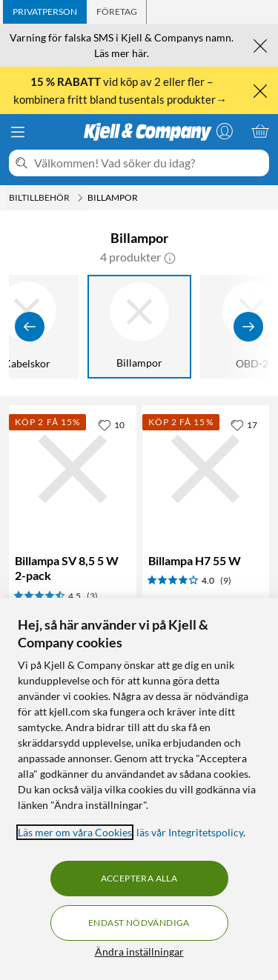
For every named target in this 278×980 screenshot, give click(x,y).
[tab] (45, 12)
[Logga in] (225, 131)
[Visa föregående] (30, 327)
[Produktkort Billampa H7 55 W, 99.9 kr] (206, 469)
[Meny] (18, 132)
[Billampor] (140, 327)
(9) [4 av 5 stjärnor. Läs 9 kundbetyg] (226, 580)
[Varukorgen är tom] (260, 131)
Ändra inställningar (139, 951)
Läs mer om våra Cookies (75, 832)
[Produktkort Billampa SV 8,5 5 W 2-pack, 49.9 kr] (73, 469)
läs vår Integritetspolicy (190, 832)
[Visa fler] (248, 327)
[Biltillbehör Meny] (80, 198)
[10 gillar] (111, 424)
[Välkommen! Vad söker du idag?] (149, 163)
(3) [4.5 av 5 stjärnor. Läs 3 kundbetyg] (92, 596)
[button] (170, 257)
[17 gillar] (244, 424)
